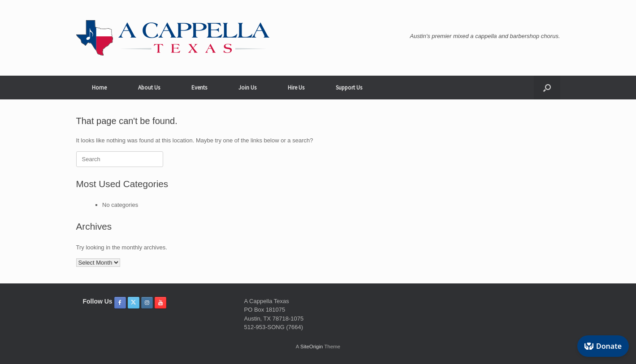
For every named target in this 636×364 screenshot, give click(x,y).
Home (99, 88)
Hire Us (296, 88)
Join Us (247, 88)
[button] (547, 88)
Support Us (349, 88)
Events (199, 88)
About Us (149, 88)
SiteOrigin (312, 347)
